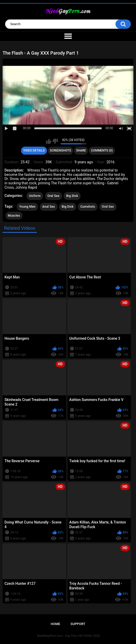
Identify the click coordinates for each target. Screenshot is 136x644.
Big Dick (72, 196)
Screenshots (60, 150)
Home (56, 624)
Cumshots (88, 207)
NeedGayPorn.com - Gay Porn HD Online (65, 636)
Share (81, 150)
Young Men (27, 207)
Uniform (35, 196)
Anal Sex (49, 207)
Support (78, 624)
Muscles (14, 216)
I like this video (49, 141)
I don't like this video (55, 141)
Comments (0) (102, 150)
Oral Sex (54, 196)
